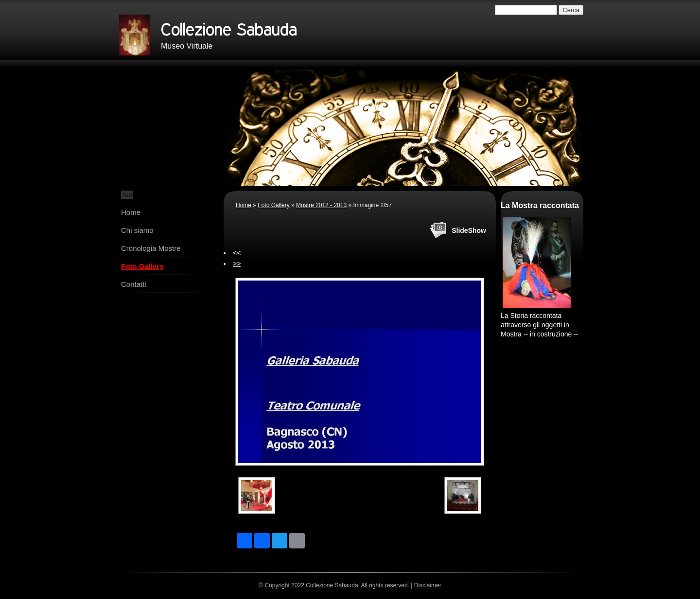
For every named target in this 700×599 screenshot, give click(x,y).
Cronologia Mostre (151, 248)
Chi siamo (137, 230)
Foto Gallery (142, 266)
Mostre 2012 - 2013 (321, 205)
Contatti (134, 284)
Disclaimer (428, 585)
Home (131, 212)
